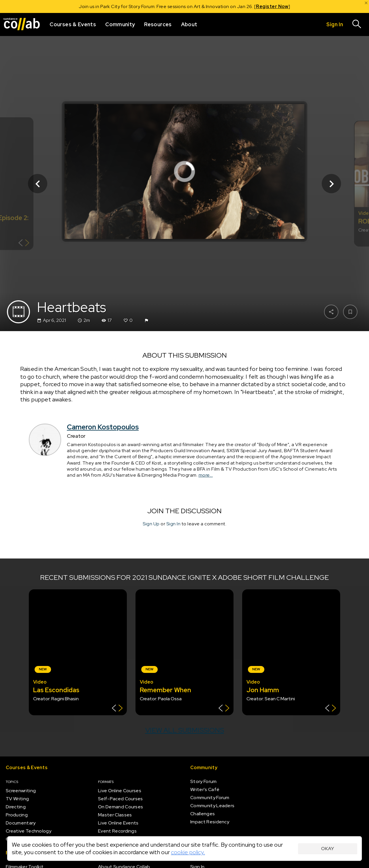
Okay (328, 849)
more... (206, 475)
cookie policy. (188, 852)
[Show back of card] (24, 244)
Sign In (174, 524)
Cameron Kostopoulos (103, 427)
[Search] (357, 24)
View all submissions (185, 730)
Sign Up (151, 524)
